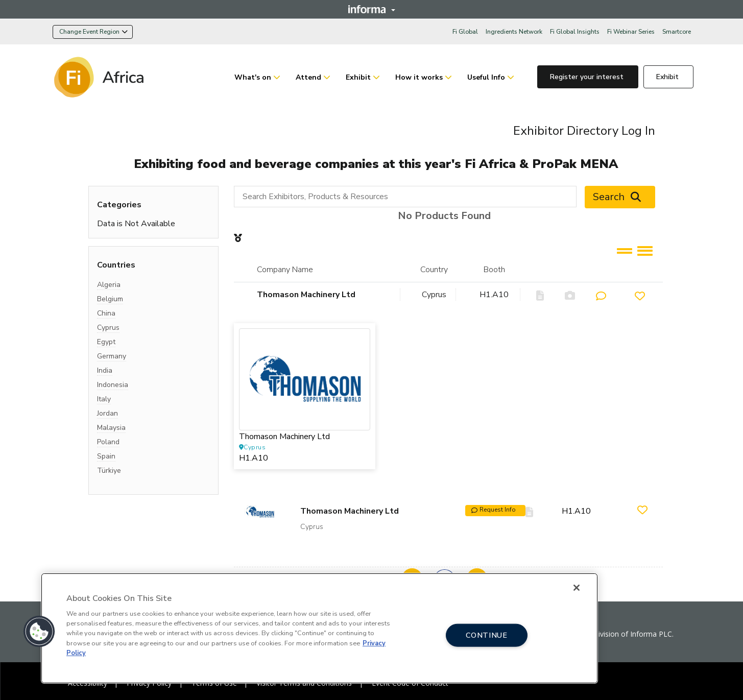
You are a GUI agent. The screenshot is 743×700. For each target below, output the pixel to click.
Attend (308, 77)
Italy (104, 399)
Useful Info (486, 77)
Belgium (110, 299)
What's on (253, 77)
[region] (319, 628)
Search (620, 197)
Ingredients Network (514, 32)
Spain (106, 456)
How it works (419, 77)
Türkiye (109, 470)
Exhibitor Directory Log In (584, 131)
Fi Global (465, 32)
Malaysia (111, 428)
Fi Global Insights (575, 32)
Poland (108, 442)
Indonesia (113, 385)
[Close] (577, 588)
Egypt (106, 342)
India (105, 370)
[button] (39, 632)
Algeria (109, 285)
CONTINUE (487, 635)
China (106, 313)
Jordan (107, 413)
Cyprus (108, 328)
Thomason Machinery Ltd (306, 295)
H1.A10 (494, 295)
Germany (112, 356)
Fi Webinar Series (631, 32)
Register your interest (588, 77)
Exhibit (358, 77)
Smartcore (677, 32)
